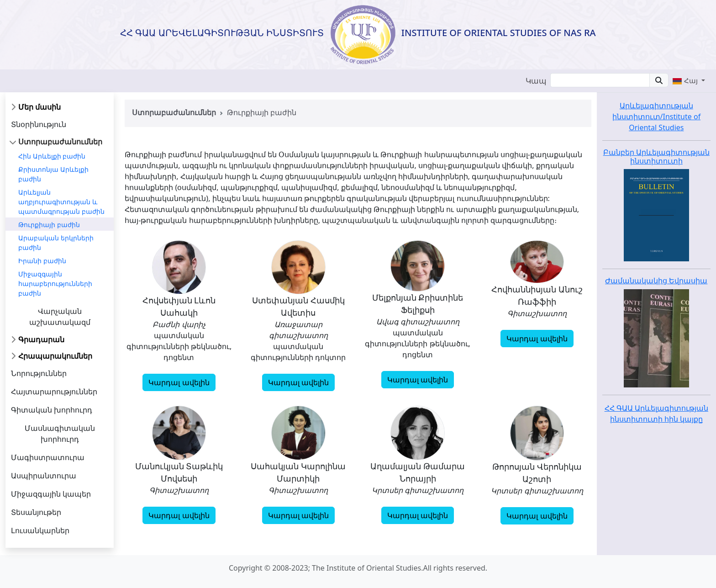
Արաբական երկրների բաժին (56, 243)
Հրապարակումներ (55, 356)
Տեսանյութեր (36, 512)
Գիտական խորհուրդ (52, 410)
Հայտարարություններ (54, 392)
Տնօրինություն (39, 124)
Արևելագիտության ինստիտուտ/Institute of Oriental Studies (657, 117)
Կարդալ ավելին (179, 382)
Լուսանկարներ (40, 530)
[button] (689, 80)
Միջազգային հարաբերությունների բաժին (55, 283)
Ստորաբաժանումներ (60, 142)
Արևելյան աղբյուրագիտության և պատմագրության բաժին (61, 202)
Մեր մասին (39, 107)
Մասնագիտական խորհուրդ (60, 434)
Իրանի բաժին (42, 261)
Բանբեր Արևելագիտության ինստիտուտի (656, 156)
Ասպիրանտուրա (44, 476)
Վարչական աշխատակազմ (60, 317)
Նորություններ (39, 373)
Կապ (536, 81)
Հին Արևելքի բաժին (52, 156)
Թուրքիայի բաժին (49, 225)
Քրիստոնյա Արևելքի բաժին (53, 174)
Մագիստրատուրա (48, 457)
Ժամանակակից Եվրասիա (656, 281)
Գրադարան (41, 339)
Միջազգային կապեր (51, 494)
